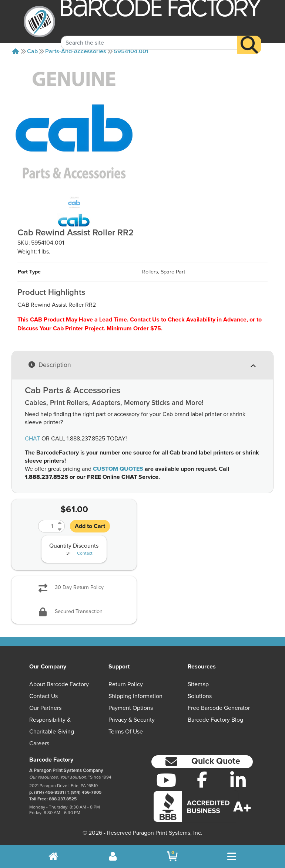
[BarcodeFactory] (39, 22)
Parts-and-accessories (76, 51)
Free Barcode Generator (219, 708)
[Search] (249, 36)
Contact (85, 554)
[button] (202, 762)
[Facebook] (202, 779)
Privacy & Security (132, 720)
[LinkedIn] (238, 780)
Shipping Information (135, 696)
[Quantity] (47, 526)
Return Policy (126, 684)
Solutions (200, 696)
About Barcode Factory (59, 684)
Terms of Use (126, 732)
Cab (32, 51)
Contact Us (43, 696)
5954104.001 (131, 51)
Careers (39, 743)
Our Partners (45, 708)
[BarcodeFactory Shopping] (172, 856)
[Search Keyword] (149, 34)
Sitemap (198, 684)
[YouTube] (166, 780)
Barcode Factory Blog (215, 720)
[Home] (16, 51)
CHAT (32, 439)
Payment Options (131, 708)
